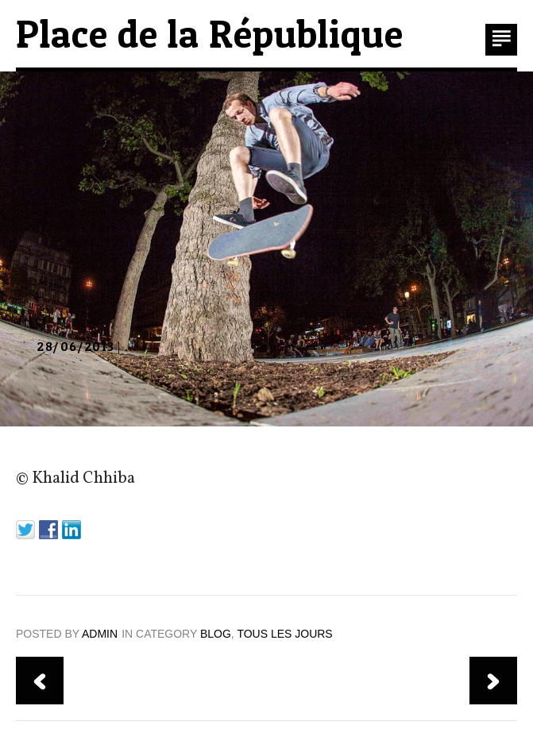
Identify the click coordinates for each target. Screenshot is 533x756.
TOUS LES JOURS (284, 634)
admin (100, 634)
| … (87, 348)
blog (216, 634)
